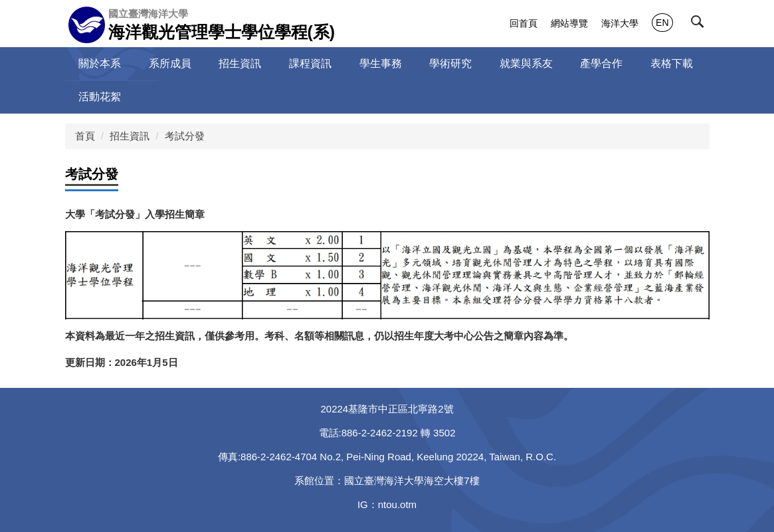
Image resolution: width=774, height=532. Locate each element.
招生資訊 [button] (240, 63)
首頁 (85, 136)
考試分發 (185, 136)
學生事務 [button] (381, 63)
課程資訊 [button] (310, 63)
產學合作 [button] (601, 63)
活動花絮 (100, 97)
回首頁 (524, 23)
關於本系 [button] (100, 63)
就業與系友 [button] (526, 63)
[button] (700, 25)
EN (662, 23)
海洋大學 (620, 23)
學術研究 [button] (450, 63)
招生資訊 (130, 136)
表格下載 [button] (672, 63)
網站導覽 (569, 23)
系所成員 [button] (170, 63)
